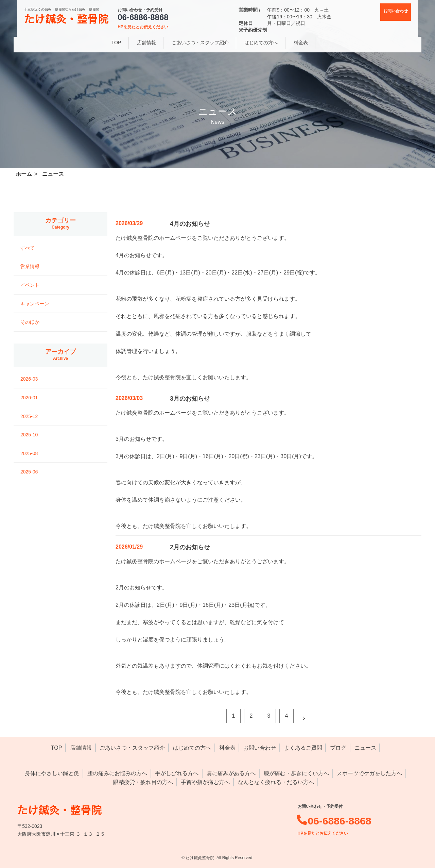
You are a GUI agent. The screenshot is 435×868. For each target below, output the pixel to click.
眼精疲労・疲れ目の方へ (143, 782)
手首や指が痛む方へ (205, 782)
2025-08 (29, 453)
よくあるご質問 (303, 748)
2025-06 (29, 472)
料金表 (227, 748)
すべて (28, 248)
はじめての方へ (192, 748)
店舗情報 (81, 748)
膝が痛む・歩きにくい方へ (296, 773)
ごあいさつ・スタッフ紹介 (132, 748)
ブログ (338, 748)
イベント (30, 285)
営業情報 (30, 266)
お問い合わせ (260, 748)
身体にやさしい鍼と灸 (52, 773)
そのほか (30, 322)
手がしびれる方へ (177, 773)
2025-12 (29, 416)
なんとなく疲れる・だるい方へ (276, 782)
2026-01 (29, 398)
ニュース (365, 748)
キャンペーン (35, 304)
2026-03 (29, 379)
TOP (57, 748)
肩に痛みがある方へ (231, 773)
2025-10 (29, 435)
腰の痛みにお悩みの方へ (117, 773)
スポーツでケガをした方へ (369, 773)
